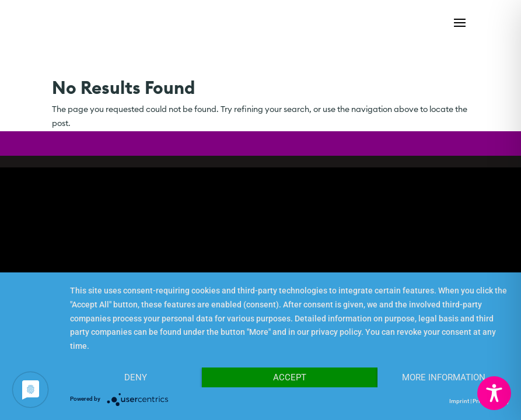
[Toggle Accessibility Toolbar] (494, 393)
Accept (290, 377)
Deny (136, 377)
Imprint (459, 401)
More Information (444, 377)
